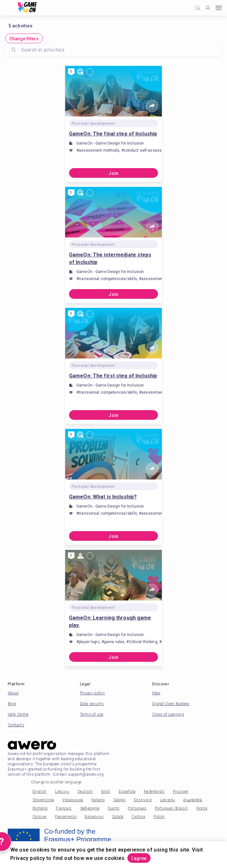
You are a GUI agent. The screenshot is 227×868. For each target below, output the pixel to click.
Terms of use (92, 714)
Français (64, 808)
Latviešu (167, 800)
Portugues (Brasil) (171, 808)
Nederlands (154, 792)
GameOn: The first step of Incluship (113, 376)
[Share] (152, 106)
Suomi (113, 808)
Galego (119, 800)
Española (127, 792)
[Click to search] (198, 8)
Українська (73, 800)
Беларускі (94, 817)
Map (156, 693)
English (40, 792)
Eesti (106, 792)
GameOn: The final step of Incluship (113, 134)
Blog (12, 704)
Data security (92, 704)
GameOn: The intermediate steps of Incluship (110, 258)
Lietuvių (62, 792)
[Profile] (208, 8)
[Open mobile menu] (219, 8)
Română (40, 808)
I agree (139, 858)
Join (113, 173)
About (13, 693)
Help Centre (18, 714)
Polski (159, 817)
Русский (181, 792)
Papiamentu (66, 817)
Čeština (138, 817)
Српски (39, 817)
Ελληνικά (143, 800)
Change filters (24, 39)
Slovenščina (43, 800)
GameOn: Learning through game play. (110, 621)
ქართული (90, 808)
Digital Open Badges (171, 704)
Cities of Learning (168, 714)
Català (118, 817)
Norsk (202, 808)
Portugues (137, 808)
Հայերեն (193, 800)
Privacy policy (93, 693)
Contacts (16, 725)
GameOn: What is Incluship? (103, 497)
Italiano (98, 800)
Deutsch (85, 792)
